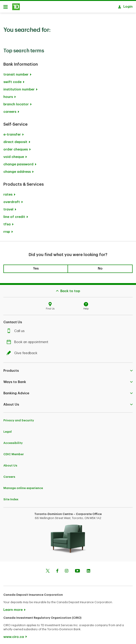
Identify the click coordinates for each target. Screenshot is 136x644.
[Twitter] (48, 569)
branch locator (16, 102)
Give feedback (23, 351)
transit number (16, 72)
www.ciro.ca (14, 635)
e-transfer (12, 132)
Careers (9, 474)
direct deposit (15, 140)
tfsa (7, 222)
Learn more (13, 608)
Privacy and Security (19, 418)
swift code (12, 80)
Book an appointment (29, 340)
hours (8, 95)
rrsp (7, 230)
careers (10, 110)
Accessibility (13, 441)
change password (18, 162)
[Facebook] (57, 569)
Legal (8, 429)
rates (8, 192)
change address (17, 170)
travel (8, 207)
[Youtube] (77, 569)
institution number (19, 87)
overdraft (12, 200)
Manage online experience (23, 486)
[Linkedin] (88, 569)
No (100, 266)
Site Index (11, 497)
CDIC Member (14, 452)
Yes (36, 266)
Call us (17, 329)
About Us (10, 463)
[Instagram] (67, 569)
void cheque (14, 155)
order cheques (16, 147)
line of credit (14, 215)
